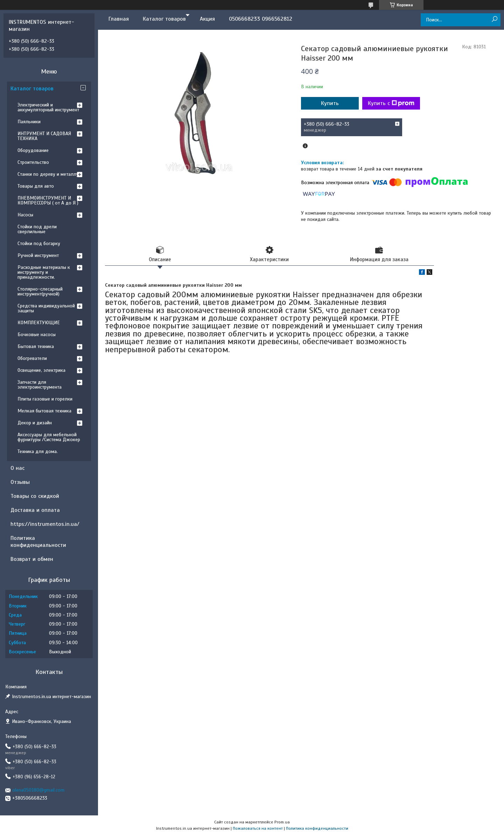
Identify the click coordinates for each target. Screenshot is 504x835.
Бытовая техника (36, 346)
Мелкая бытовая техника (44, 411)
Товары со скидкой (35, 496)
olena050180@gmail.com (38, 790)
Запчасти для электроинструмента (40, 385)
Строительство (33, 162)
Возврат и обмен (32, 559)
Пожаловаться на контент (258, 828)
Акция (207, 19)
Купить (330, 103)
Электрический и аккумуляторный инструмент (48, 107)
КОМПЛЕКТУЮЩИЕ (39, 323)
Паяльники (29, 122)
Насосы (25, 215)
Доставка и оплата (35, 510)
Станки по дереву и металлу (48, 174)
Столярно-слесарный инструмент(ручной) (40, 291)
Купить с (391, 103)
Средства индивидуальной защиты (46, 308)
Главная (119, 19)
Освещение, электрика (41, 370)
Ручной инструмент (38, 255)
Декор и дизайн (35, 423)
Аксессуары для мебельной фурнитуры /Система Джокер (49, 437)
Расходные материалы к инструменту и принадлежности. (44, 272)
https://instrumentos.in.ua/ (45, 524)
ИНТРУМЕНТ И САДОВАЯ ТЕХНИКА (44, 136)
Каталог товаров (164, 19)
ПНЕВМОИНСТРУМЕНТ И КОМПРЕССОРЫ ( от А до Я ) (48, 200)
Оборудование (33, 150)
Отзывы (20, 482)
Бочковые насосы (37, 335)
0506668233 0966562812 (261, 19)
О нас (17, 468)
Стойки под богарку (39, 243)
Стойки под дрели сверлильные (37, 229)
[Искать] (494, 19)
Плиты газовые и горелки (45, 399)
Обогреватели (32, 358)
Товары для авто (36, 186)
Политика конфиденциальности (38, 542)
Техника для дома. (38, 451)
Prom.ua (282, 822)
